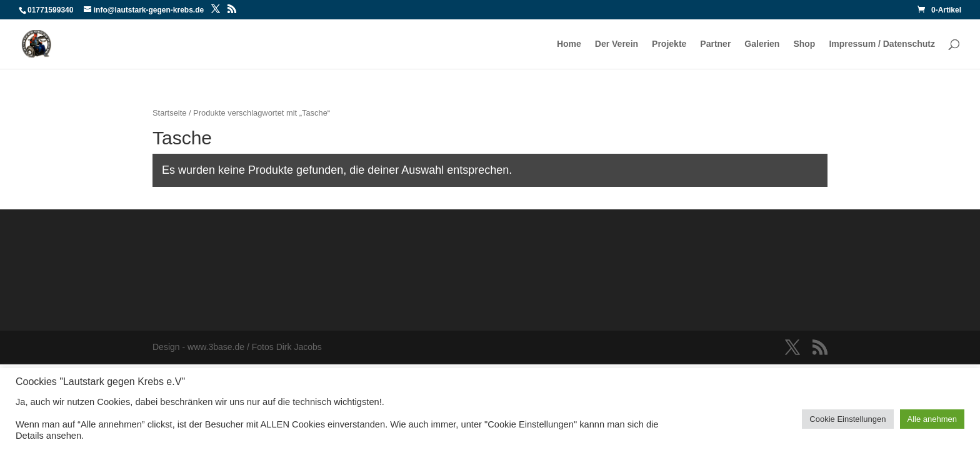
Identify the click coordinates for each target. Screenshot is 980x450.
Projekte (669, 44)
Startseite (169, 113)
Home (569, 44)
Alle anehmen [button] (932, 419)
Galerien (762, 44)
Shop (804, 44)
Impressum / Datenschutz (882, 44)
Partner (715, 44)
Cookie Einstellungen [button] (847, 419)
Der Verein (617, 44)
